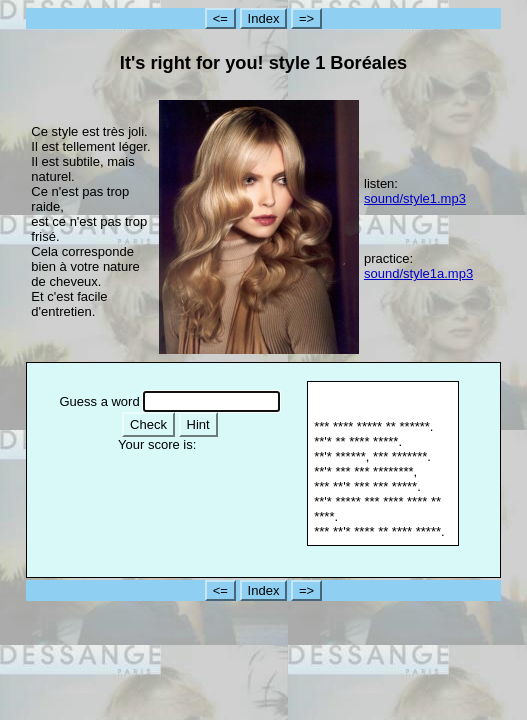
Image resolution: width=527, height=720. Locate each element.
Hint (198, 424)
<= (220, 18)
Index (264, 18)
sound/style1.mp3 (415, 198)
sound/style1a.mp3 (418, 273)
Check (148, 424)
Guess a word (99, 401)
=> (306, 18)
